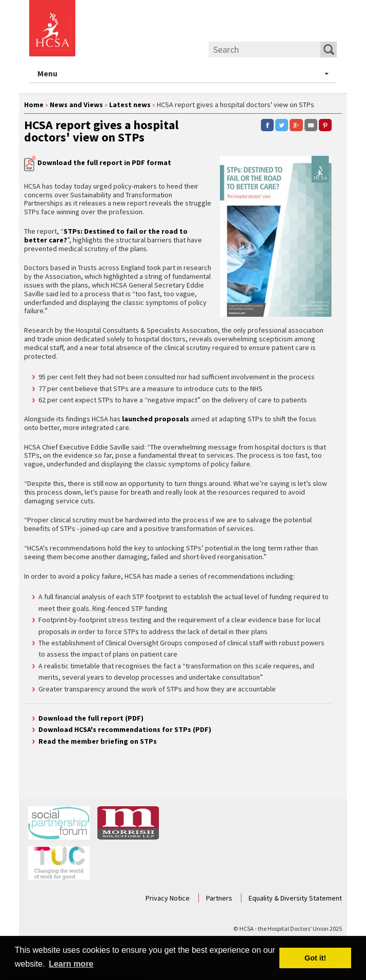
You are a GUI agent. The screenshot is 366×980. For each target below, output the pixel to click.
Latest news (130, 105)
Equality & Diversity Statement (295, 898)
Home (34, 105)
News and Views (76, 105)
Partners (220, 898)
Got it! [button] (315, 958)
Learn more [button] (71, 964)
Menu (187, 74)
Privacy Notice (168, 898)
